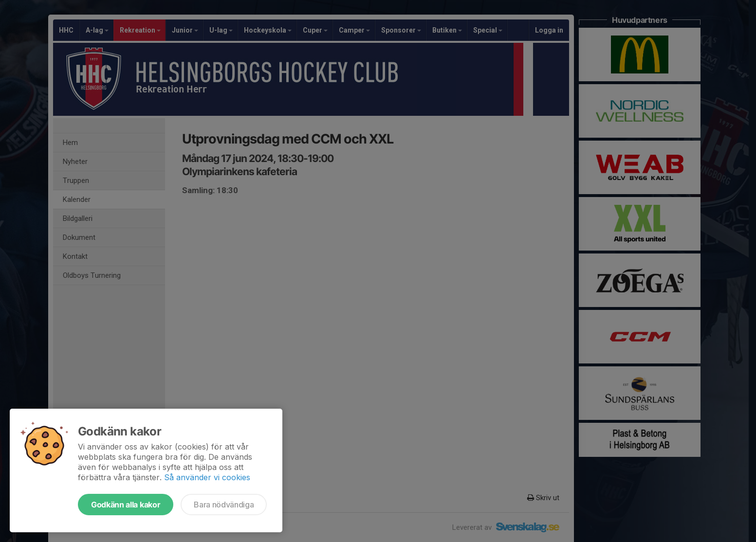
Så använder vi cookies (207, 477)
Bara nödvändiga (224, 505)
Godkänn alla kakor (126, 505)
